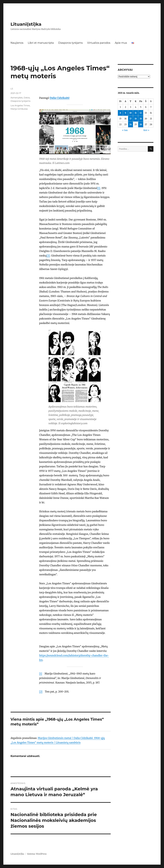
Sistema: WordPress (37, 854)
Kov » (146, 130)
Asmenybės (17, 98)
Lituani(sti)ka (26, 24)
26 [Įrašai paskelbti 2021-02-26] (141, 124)
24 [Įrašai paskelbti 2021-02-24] (131, 124)
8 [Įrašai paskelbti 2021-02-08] (120, 113)
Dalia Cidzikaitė (60, 98)
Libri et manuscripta (41, 43)
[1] (99, 188)
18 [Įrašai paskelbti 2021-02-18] (136, 119)
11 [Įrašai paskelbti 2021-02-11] (136, 113)
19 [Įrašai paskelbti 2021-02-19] (141, 119)
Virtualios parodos (99, 43)
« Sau (125, 130)
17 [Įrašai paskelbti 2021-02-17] (130, 119)
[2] (48, 256)
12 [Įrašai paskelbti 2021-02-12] (141, 113)
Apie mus (121, 43)
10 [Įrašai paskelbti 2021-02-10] (131, 113)
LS (12, 89)
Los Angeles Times (20, 105)
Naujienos (17, 43)
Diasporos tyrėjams (70, 43)
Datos (27, 98)
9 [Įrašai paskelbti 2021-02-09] (125, 113)
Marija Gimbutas (19, 109)
